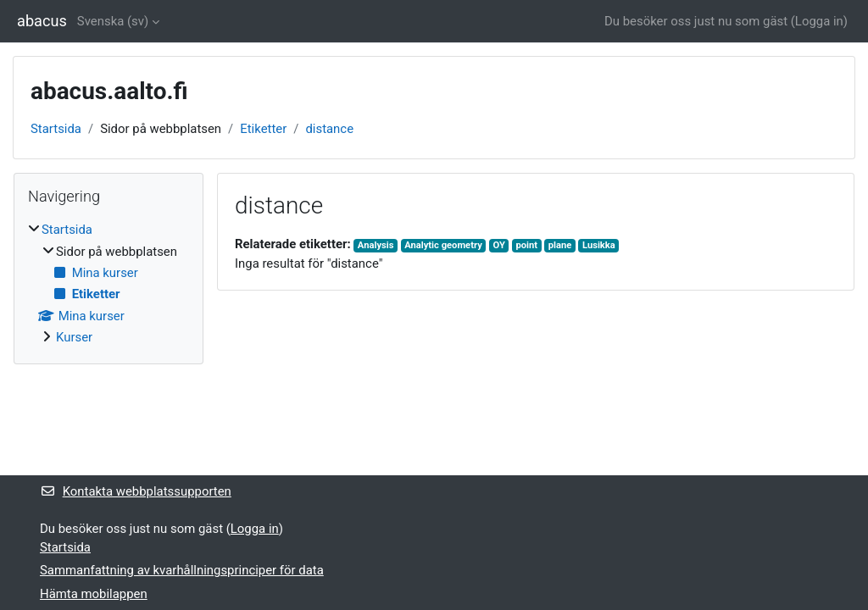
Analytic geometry (443, 245)
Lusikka (599, 245)
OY (498, 245)
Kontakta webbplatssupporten (136, 491)
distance (329, 129)
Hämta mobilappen (94, 594)
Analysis (376, 245)
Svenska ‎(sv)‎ (113, 21)
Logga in (819, 21)
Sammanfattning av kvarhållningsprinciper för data (182, 570)
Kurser (74, 337)
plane (560, 245)
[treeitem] (108, 283)
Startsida (56, 129)
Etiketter (263, 129)
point (526, 245)
